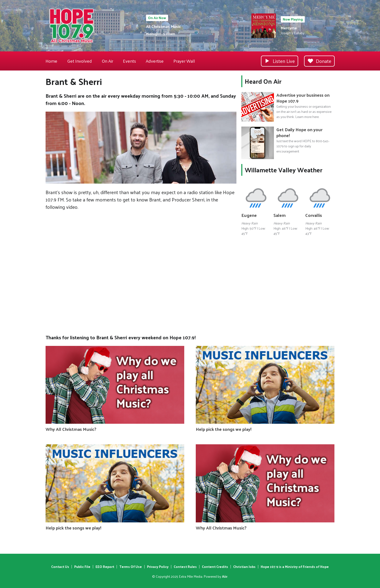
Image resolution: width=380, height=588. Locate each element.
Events (129, 61)
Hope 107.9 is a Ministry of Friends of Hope (295, 567)
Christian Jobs (244, 567)
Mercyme (289, 28)
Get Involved (80, 61)
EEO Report (105, 567)
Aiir (225, 576)
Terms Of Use (131, 567)
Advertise (155, 61)
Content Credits (215, 567)
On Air (107, 61)
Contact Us (60, 567)
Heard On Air (263, 81)
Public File (82, 567)
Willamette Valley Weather (284, 170)
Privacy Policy (158, 567)
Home (51, 61)
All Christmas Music (163, 26)
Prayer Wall (184, 61)
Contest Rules (185, 567)
